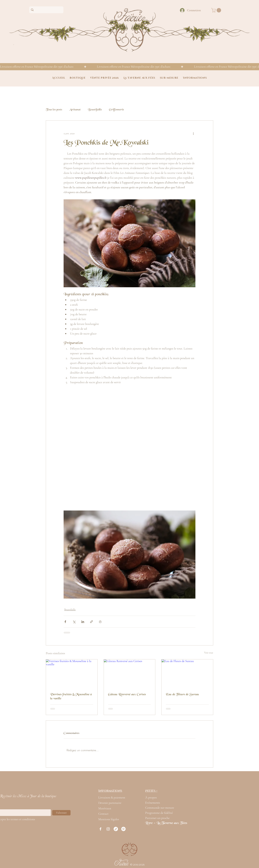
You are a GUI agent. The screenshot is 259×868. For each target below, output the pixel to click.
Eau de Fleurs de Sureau (182, 695)
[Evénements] (154, 803)
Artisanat (75, 110)
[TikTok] (116, 829)
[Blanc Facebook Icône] (100, 829)
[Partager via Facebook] (65, 622)
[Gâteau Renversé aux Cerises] (130, 674)
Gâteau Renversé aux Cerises (127, 695)
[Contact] (106, 814)
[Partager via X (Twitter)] (74, 622)
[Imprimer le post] (100, 622)
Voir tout (209, 653)
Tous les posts (54, 110)
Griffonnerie (116, 110)
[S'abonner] (61, 813)
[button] (217, 10)
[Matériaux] (107, 808)
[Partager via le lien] (91, 622)
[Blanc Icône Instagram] (108, 829)
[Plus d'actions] (193, 133)
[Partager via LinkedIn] (83, 622)
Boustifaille (95, 110)
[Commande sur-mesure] (161, 808)
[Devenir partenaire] (116, 803)
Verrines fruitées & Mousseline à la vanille (71, 697)
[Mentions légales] (114, 819)
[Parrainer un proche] (161, 818)
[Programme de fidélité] (161, 813)
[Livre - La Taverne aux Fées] (169, 823)
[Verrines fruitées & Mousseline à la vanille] (72, 674)
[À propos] (154, 797)
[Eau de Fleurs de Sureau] (187, 674)
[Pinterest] (123, 829)
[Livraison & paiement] (114, 797)
